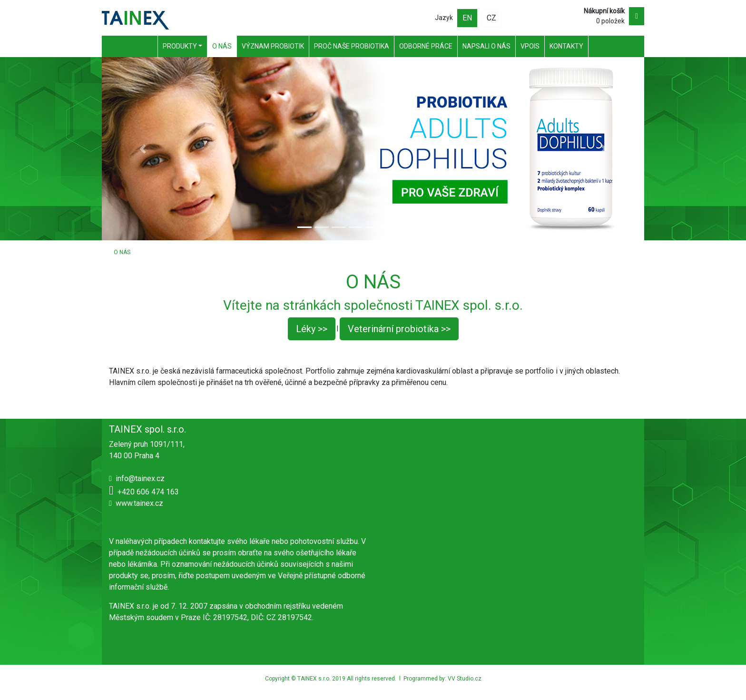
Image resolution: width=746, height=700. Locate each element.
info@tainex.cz (140, 478)
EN (467, 18)
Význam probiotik (273, 46)
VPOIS (530, 46)
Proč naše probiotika (352, 46)
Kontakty (566, 46)
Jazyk (444, 18)
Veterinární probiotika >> (399, 329)
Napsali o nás (486, 46)
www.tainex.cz (139, 503)
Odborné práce (426, 46)
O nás (222, 46)
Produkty (180, 46)
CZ (491, 18)
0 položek (604, 16)
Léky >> (312, 329)
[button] (142, 149)
